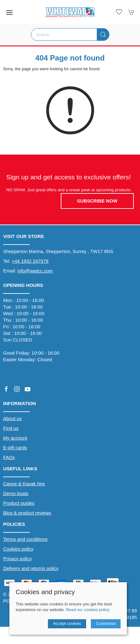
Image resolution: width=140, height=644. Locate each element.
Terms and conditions (25, 539)
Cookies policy (18, 549)
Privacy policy (18, 559)
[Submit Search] (103, 34)
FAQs (9, 457)
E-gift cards (15, 448)
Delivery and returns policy (31, 568)
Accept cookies (67, 623)
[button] (9, 13)
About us (12, 418)
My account (15, 438)
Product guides (19, 503)
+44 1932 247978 (30, 261)
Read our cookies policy (88, 610)
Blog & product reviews (27, 513)
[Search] (70, 34)
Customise (106, 623)
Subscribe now (97, 201)
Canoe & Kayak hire (24, 484)
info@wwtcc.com (35, 271)
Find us (11, 428)
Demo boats (16, 493)
